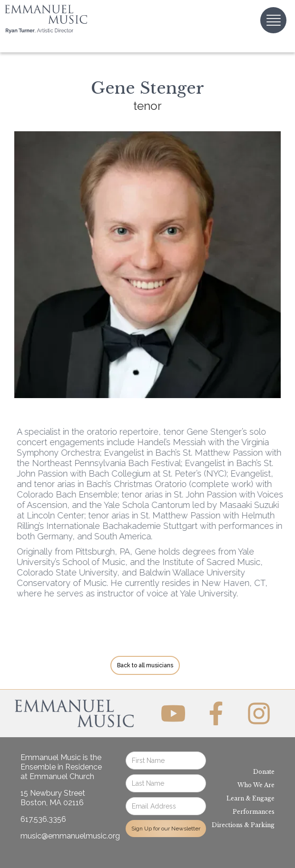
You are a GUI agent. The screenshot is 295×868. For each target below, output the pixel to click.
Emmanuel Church (62, 776)
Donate (264, 772)
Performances (254, 812)
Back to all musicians (145, 665)
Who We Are (256, 785)
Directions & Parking (243, 825)
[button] (273, 20)
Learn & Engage (251, 798)
